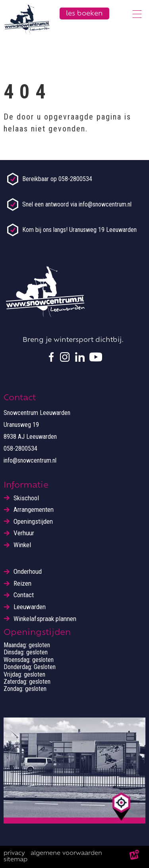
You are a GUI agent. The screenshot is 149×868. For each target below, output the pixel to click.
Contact (24, 595)
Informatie (26, 486)
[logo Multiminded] (134, 857)
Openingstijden (33, 522)
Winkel (22, 545)
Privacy (14, 854)
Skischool (26, 498)
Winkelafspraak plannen (45, 619)
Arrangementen (34, 510)
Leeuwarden (30, 607)
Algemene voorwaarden (66, 854)
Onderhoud (28, 572)
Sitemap (15, 860)
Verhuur (24, 533)
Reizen (22, 583)
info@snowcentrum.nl (30, 460)
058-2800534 (20, 448)
